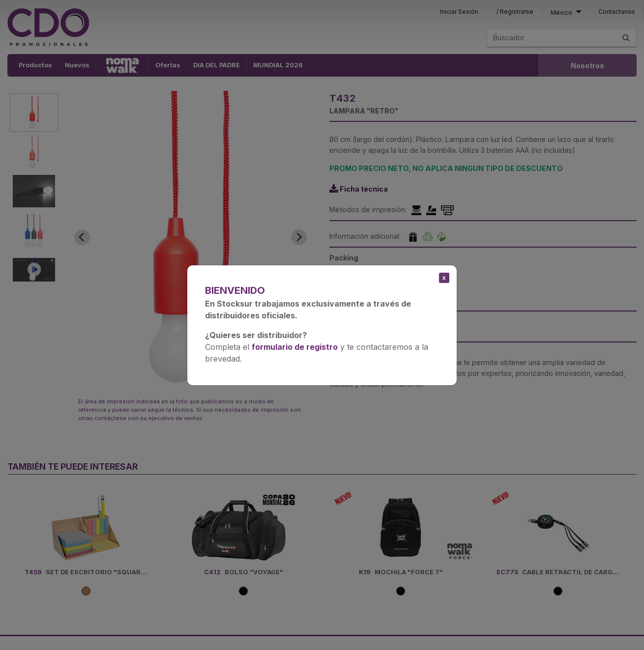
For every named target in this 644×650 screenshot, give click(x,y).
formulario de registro (295, 347)
